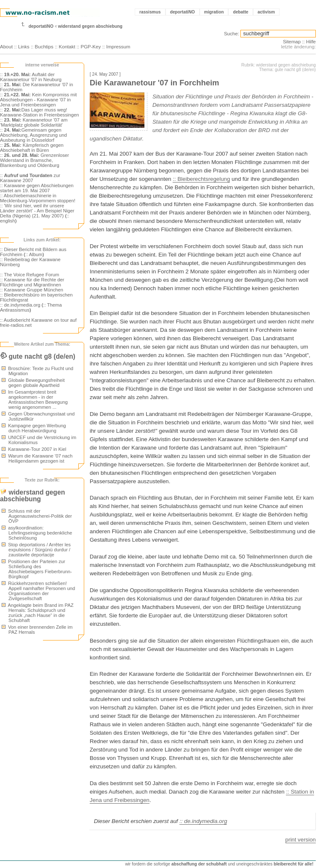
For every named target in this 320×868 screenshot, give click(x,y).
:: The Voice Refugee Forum (30, 275)
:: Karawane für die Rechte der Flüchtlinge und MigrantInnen (32, 282)
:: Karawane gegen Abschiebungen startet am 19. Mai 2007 (37, 188)
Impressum (118, 47)
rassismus (150, 12)
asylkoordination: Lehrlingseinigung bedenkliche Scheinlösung (37, 533)
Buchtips (44, 47)
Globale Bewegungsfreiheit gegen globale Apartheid (33, 383)
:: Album (34, 254)
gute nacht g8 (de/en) (38, 356)
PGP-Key (91, 47)
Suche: (232, 34)
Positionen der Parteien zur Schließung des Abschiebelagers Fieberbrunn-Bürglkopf (37, 569)
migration (214, 12)
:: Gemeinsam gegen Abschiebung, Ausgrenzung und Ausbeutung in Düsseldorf (33, 135)
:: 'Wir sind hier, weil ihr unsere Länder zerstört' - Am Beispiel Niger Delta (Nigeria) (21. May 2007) (37, 211)
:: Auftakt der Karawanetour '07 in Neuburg (31, 77)
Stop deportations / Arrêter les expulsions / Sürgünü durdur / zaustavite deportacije (36, 550)
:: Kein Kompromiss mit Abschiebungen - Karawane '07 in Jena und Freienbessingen (38, 100)
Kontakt (67, 47)
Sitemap (292, 42)
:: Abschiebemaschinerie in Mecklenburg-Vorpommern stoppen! (38, 198)
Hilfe (311, 42)
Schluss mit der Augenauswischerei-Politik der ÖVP (37, 516)
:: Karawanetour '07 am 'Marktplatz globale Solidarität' (34, 122)
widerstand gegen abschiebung (90, 26)
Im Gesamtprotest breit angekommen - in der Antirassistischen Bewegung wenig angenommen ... (35, 400)
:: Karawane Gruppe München (32, 290)
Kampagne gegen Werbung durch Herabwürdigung (34, 428)
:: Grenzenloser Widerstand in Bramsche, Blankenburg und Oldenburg (35, 160)
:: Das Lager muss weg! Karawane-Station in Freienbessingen (40, 112)
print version (301, 840)
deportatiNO (183, 12)
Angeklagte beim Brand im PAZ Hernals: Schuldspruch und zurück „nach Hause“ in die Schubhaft (38, 613)
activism (266, 12)
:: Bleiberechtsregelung (201, 179)
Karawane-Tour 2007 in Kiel (34, 449)
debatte (240, 12)
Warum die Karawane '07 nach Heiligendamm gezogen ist (37, 458)
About (6, 47)
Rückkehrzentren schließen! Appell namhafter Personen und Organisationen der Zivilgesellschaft (38, 591)
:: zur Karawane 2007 (30, 178)
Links (24, 47)
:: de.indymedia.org (20, 305)
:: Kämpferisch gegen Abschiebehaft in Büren (32, 148)
